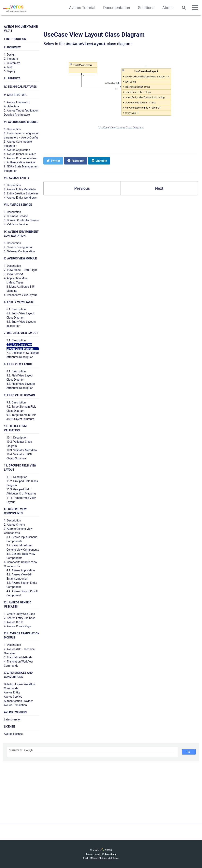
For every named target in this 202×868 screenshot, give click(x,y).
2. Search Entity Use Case (20, 618)
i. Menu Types (15, 283)
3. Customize (12, 63)
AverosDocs (110, 854)
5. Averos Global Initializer (20, 154)
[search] (91, 750)
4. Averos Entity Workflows (20, 198)
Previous (82, 188)
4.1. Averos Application (21, 570)
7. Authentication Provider (20, 162)
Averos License (13, 734)
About (168, 8)
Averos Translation (15, 705)
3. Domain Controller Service (21, 220)
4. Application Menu (16, 278)
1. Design (10, 55)
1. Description (12, 129)
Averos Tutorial (82, 8)
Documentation (117, 8)
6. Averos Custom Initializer (21, 158)
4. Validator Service (16, 224)
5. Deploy (10, 71)
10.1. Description (17, 438)
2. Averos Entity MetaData (20, 189)
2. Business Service (16, 216)
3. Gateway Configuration (19, 251)
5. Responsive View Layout (20, 295)
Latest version (13, 719)
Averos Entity (12, 692)
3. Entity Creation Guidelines (21, 193)
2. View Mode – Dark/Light (20, 270)
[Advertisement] (101, 796)
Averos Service (13, 697)
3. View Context (14, 274)
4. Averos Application (17, 150)
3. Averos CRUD (14, 622)
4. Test (8, 67)
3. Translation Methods (18, 657)
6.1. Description (16, 309)
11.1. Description (17, 477)
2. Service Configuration (19, 247)
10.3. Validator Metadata (22, 450)
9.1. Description (16, 402)
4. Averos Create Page (18, 626)
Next (159, 188)
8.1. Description (16, 371)
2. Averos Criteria (14, 525)
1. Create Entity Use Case (19, 614)
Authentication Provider (18, 701)
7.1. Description (16, 340)
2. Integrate (11, 59)
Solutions (146, 8)
